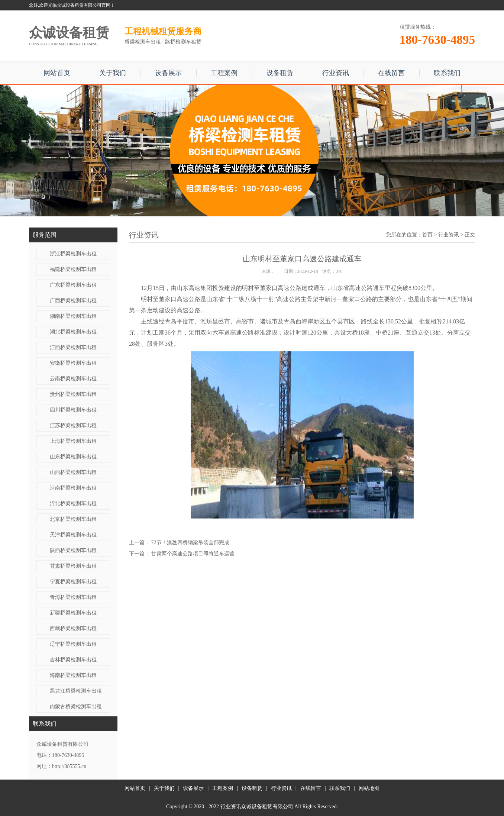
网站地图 (369, 788)
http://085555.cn (69, 766)
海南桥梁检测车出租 (73, 675)
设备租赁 (280, 73)
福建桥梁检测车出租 (73, 269)
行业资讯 (336, 73)
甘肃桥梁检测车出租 (73, 566)
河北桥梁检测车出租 (73, 504)
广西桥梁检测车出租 (73, 301)
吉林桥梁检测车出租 (73, 660)
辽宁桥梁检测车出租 (73, 644)
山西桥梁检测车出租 (73, 472)
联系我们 (447, 73)
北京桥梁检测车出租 (73, 519)
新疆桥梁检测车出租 (73, 613)
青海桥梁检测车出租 (73, 597)
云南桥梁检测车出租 (73, 379)
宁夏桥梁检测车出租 (73, 582)
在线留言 (391, 73)
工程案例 (224, 73)
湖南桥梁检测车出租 (73, 316)
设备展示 (168, 73)
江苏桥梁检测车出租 (73, 425)
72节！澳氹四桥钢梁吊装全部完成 (190, 543)
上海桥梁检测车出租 (73, 441)
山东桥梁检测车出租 (73, 457)
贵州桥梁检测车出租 (73, 394)
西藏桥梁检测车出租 (73, 628)
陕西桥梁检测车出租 (73, 550)
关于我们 (113, 73)
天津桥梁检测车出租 (73, 535)
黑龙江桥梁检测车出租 (76, 691)
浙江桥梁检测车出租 (73, 254)
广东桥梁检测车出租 (73, 285)
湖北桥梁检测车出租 (73, 332)
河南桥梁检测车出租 (73, 488)
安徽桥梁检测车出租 (73, 363)
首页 (427, 235)
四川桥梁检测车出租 (73, 410)
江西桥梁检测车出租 (73, 347)
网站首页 (57, 73)
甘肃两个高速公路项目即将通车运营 (193, 554)
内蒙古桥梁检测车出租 (76, 707)
